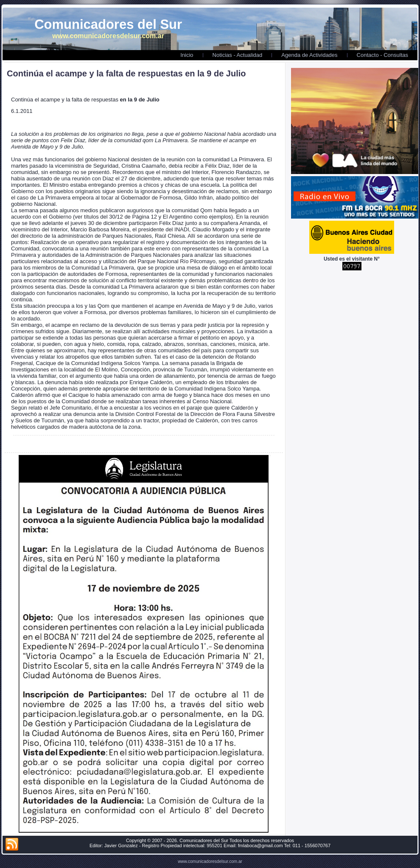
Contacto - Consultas (382, 55)
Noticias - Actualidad (238, 55)
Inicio (187, 55)
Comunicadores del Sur (108, 24)
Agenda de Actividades (309, 55)
